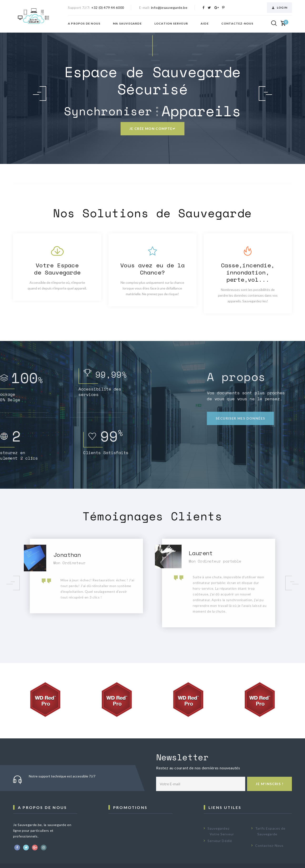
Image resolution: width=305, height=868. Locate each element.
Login (279, 8)
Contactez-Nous (269, 845)
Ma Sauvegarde (127, 24)
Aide (205, 24)
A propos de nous (84, 24)
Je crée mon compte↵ (153, 129)
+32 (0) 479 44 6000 (108, 8)
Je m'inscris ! (269, 784)
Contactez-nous (237, 24)
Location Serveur (171, 24)
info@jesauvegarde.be (169, 8)
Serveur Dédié (220, 841)
